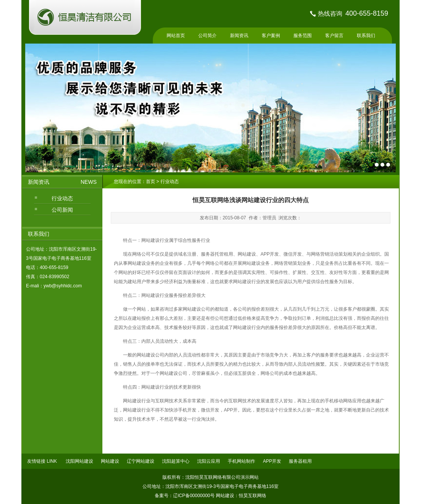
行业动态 (62, 198)
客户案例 (271, 36)
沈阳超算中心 (176, 461)
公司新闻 (62, 210)
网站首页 (176, 36)
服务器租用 (300, 461)
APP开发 (272, 461)
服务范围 (303, 36)
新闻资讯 (239, 36)
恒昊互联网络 (253, 496)
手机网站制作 (241, 461)
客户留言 (334, 36)
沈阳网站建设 (79, 461)
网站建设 (110, 461)
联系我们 (366, 36)
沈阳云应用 (209, 461)
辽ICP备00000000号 (194, 496)
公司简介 (207, 36)
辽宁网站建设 (141, 461)
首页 (151, 182)
